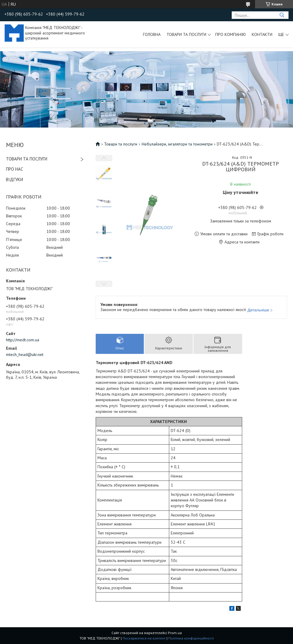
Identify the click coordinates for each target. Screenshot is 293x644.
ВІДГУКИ (15, 179)
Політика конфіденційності (191, 638)
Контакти (262, 34)
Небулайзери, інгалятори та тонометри (177, 144)
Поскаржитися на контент (144, 638)
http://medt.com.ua (23, 340)
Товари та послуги (186, 34)
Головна (152, 34)
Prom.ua (175, 633)
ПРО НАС (15, 169)
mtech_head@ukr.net (25, 354)
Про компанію (231, 34)
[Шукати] (282, 15)
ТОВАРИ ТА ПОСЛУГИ (27, 159)
